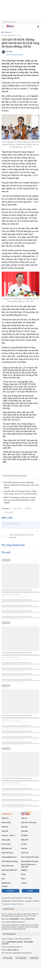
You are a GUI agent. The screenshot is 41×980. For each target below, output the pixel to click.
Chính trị (8, 32)
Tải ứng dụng (8, 958)
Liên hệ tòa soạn (8, 909)
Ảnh (3, 879)
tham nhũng (17, 509)
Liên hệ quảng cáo (9, 934)
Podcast (24, 883)
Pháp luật (25, 840)
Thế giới (5, 831)
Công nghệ (6, 840)
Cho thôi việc (9, 512)
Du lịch (24, 844)
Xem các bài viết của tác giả (15, 55)
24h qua (5, 886)
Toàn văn (25, 853)
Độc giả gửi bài (21, 958)
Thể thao (5, 827)
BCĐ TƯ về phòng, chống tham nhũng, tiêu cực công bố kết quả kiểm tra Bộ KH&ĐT (20, 500)
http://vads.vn (13, 950)
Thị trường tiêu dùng (10, 861)
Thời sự (24, 818)
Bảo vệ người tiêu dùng (30, 857)
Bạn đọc (24, 848)
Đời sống (25, 831)
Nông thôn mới (7, 866)
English (24, 870)
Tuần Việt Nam (7, 853)
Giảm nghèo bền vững (30, 861)
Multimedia (6, 883)
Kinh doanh (6, 822)
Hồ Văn (9, 51)
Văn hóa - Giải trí (8, 835)
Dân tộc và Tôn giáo (29, 822)
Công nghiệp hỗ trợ (9, 857)
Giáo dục (24, 827)
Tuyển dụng (34, 958)
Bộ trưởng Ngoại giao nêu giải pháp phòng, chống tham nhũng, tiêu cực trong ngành (21, 485)
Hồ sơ (23, 874)
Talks (4, 874)
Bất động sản (7, 848)
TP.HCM (27, 509)
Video (23, 879)
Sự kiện (31, 891)
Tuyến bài (11, 891)
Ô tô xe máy (6, 844)
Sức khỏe (24, 835)
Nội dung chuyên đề (9, 870)
